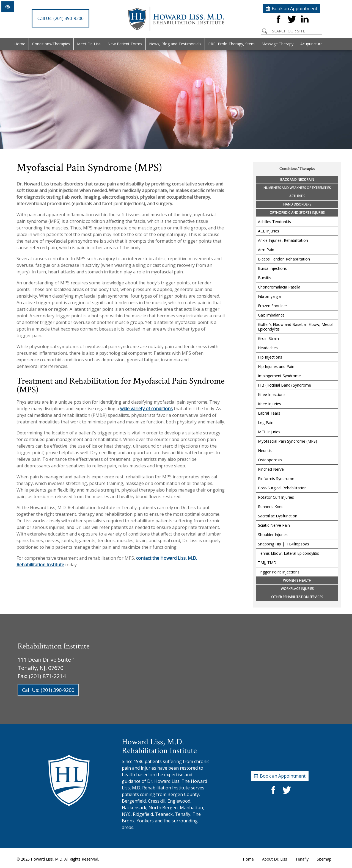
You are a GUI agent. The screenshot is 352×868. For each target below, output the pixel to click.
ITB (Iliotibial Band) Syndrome (284, 385)
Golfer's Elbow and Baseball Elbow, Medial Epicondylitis (296, 327)
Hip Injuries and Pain (276, 366)
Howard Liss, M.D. (47, 859)
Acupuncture (311, 44)
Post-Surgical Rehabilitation (282, 488)
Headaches (268, 348)
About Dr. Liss (275, 859)
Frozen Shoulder (273, 306)
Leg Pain (266, 422)
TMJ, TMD (267, 563)
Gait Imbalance (271, 315)
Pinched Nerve (271, 469)
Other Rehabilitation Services (297, 597)
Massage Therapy (277, 44)
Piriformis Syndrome (276, 479)
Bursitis (265, 278)
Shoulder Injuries (273, 535)
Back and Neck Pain (297, 180)
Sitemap (324, 859)
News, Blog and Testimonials (175, 44)
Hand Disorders (297, 204)
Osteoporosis (270, 460)
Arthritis (297, 196)
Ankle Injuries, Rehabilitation (283, 240)
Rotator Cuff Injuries (276, 497)
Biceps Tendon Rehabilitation (284, 259)
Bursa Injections (272, 268)
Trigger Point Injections (279, 572)
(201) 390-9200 (61, 18)
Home (20, 44)
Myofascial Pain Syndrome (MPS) (288, 441)
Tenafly (302, 859)
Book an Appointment (295, 9)
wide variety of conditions (146, 409)
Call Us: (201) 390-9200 (48, 690)
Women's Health (297, 580)
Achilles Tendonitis (274, 222)
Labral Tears (269, 413)
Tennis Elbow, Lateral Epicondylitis (288, 553)
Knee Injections (272, 394)
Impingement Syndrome (279, 376)
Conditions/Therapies (51, 44)
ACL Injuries (269, 231)
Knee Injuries (269, 404)
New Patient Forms (125, 44)
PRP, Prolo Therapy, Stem (231, 44)
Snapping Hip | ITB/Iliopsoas (284, 544)
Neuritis (265, 450)
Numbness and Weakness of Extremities (297, 188)
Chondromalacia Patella (279, 287)
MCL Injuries (269, 432)
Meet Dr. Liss (89, 44)
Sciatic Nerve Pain (274, 525)
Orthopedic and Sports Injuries (297, 213)
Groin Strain (268, 338)
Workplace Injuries (297, 589)
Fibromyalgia (269, 296)
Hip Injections (270, 357)
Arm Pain (266, 250)
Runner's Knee (271, 507)
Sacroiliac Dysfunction (278, 516)
